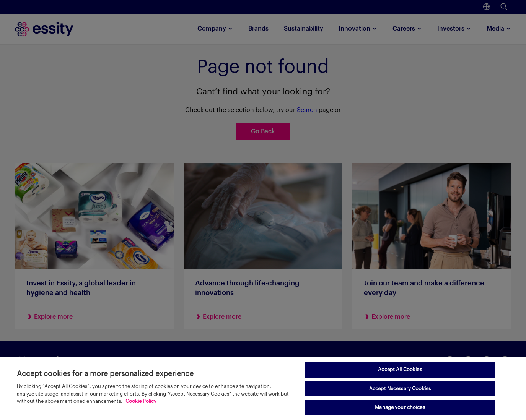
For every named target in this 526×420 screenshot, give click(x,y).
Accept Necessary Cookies (400, 388)
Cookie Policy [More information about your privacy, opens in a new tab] (141, 401)
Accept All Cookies (400, 369)
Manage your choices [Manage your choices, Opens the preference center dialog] (400, 407)
